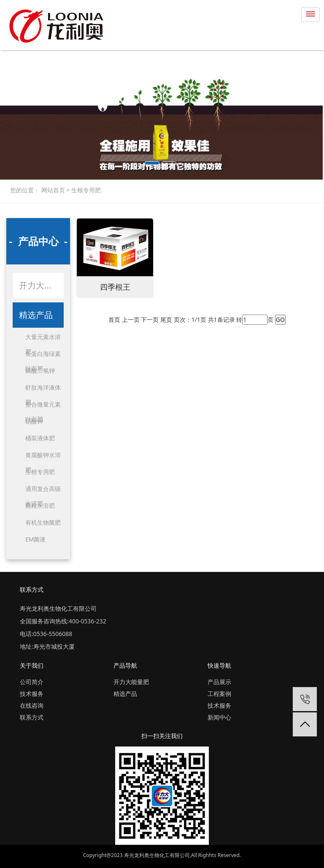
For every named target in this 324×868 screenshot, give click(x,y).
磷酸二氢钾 (40, 371)
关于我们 (32, 665)
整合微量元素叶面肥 (43, 406)
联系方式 (32, 717)
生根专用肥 (85, 190)
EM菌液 (35, 539)
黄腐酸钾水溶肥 (43, 457)
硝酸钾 (34, 421)
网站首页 (54, 190)
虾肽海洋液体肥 (43, 389)
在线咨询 (32, 705)
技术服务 (32, 694)
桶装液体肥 (40, 438)
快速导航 (219, 665)
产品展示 (219, 682)
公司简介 (32, 682)
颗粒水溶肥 (40, 505)
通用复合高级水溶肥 (43, 490)
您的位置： (25, 190)
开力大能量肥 (41, 285)
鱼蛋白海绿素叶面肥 (43, 355)
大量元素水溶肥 (43, 338)
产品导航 (125, 665)
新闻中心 (219, 717)
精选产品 (36, 315)
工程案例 (219, 694)
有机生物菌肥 (43, 522)
